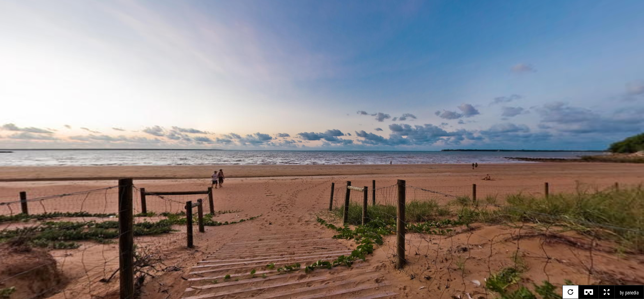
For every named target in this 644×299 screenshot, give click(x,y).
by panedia (629, 293)
